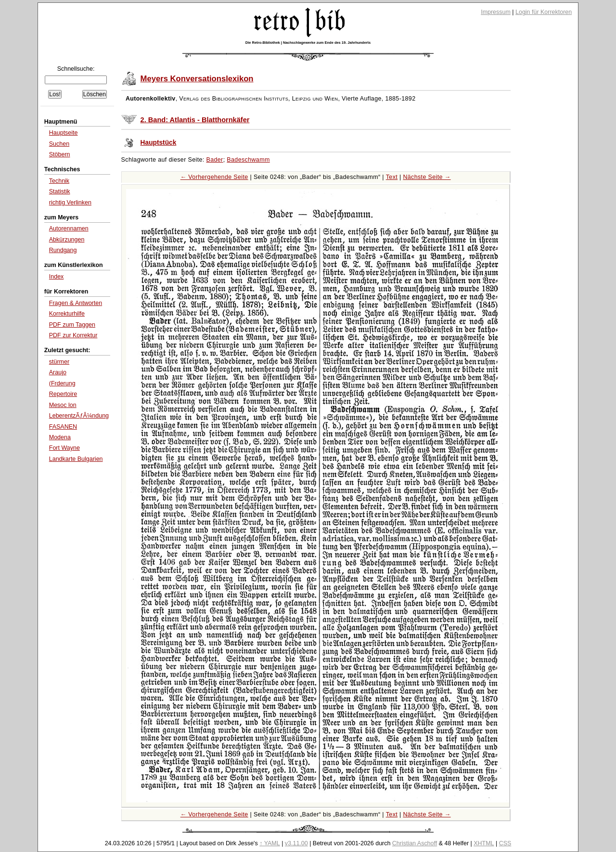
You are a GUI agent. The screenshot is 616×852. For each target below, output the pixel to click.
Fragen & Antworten (76, 303)
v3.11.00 (296, 843)
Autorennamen (69, 229)
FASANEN (63, 427)
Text (392, 177)
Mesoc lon (63, 405)
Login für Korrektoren (544, 12)
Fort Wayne (64, 448)
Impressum (496, 12)
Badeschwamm (248, 160)
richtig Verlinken (70, 203)
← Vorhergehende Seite (214, 177)
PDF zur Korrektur (73, 335)
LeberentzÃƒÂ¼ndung (79, 416)
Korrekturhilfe (67, 314)
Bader (215, 160)
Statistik (60, 191)
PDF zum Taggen (72, 325)
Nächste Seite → (427, 177)
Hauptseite (64, 133)
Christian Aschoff (415, 843)
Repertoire (63, 394)
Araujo (58, 372)
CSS (505, 843)
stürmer (59, 362)
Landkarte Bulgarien (76, 459)
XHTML (484, 843)
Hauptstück (159, 143)
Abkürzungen (67, 240)
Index (57, 277)
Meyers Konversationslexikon (197, 79)
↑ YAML (270, 843)
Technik (59, 181)
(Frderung (62, 383)
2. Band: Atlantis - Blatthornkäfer (195, 120)
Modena (60, 437)
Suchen (59, 144)
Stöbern (60, 154)
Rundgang (63, 250)
